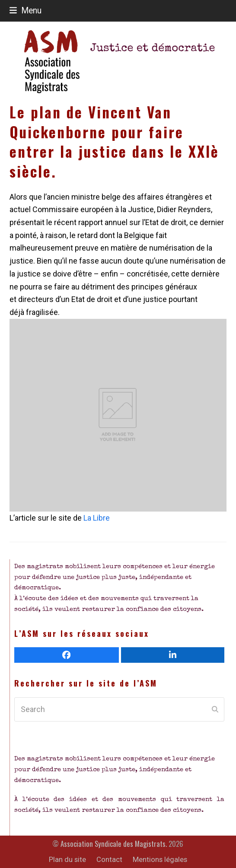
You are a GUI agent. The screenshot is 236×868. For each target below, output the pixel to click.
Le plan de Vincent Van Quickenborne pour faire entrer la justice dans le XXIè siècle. (114, 141)
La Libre (96, 518)
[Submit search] (215, 709)
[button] (26, 11)
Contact (109, 860)
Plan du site (67, 860)
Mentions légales (160, 860)
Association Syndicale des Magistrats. (114, 844)
